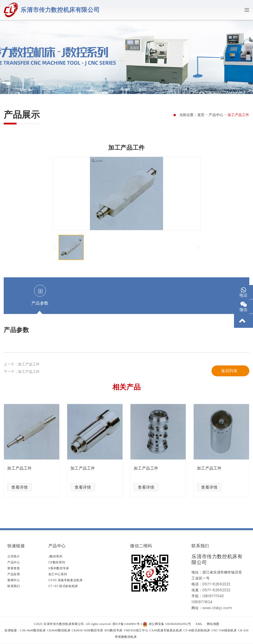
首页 (201, 115)
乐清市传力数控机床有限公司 (60, 10)
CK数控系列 (57, 562)
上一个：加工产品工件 (22, 385)
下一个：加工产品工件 (22, 393)
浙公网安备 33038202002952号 (167, 624)
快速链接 (16, 546)
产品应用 (14, 574)
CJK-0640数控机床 (33, 630)
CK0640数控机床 (59, 630)
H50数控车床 (114, 630)
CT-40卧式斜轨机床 (197, 630)
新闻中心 (14, 580)
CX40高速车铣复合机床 (166, 630)
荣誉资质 (14, 568)
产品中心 (216, 115)
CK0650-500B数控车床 (87, 630)
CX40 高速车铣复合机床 (66, 580)
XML (199, 624)
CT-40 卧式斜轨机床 (63, 586)
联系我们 (14, 586)
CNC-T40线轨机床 (224, 630)
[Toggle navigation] (245, 10)
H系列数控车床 (59, 568)
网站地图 (213, 624)
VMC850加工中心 (136, 630)
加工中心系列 (58, 574)
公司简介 (14, 556)
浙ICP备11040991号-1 (127, 624)
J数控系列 (55, 556)
